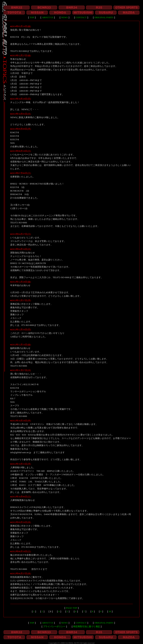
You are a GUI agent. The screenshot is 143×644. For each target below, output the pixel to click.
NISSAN (37, 13)
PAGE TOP (71, 608)
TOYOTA (14, 13)
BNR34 (72, 8)
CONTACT (81, 17)
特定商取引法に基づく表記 (87, 627)
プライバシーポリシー (54, 627)
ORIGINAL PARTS (104, 17)
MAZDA (129, 13)
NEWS (64, 17)
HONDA (60, 13)
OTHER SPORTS (126, 8)
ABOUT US (48, 17)
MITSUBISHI (83, 13)
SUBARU (106, 13)
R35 (99, 8)
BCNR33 (44, 8)
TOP (32, 17)
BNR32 (17, 8)
